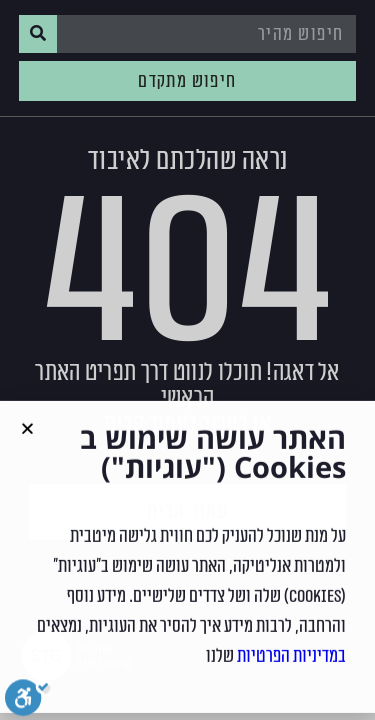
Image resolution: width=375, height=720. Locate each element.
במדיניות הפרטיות (291, 665)
